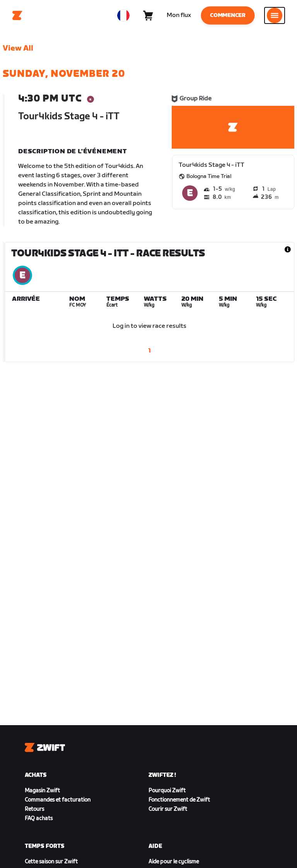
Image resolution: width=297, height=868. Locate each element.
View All (18, 48)
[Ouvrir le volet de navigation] (275, 15)
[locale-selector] (123, 15)
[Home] (17, 15)
